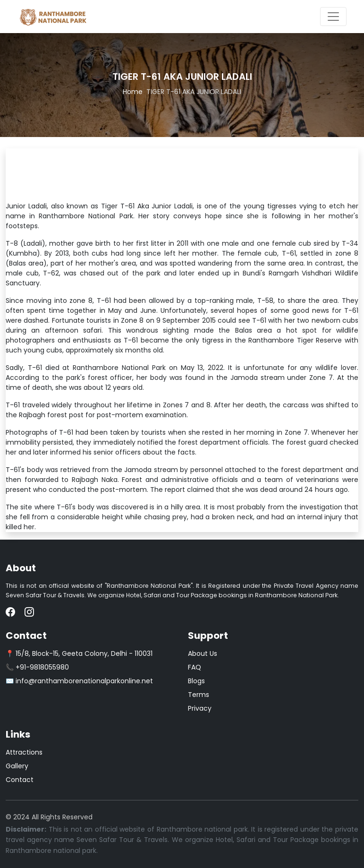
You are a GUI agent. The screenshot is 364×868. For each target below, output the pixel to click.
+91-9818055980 (42, 667)
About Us (203, 653)
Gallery (17, 766)
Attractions (24, 752)
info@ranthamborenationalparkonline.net (84, 681)
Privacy (200, 708)
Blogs (196, 681)
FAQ (195, 667)
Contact (20, 780)
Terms (199, 695)
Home (133, 92)
